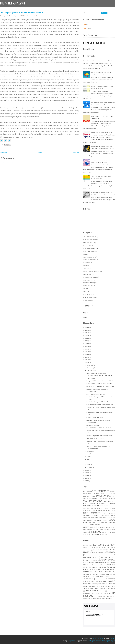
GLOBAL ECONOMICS (99, 567)
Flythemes (72, 641)
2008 (87, 481)
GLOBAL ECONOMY (89, 257)
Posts (87, 25)
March (89, 465)
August (89, 451)
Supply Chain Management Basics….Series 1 (99, 402)
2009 (87, 478)
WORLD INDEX (87, 300)
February (89, 467)
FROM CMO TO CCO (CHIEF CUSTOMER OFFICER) (100, 386)
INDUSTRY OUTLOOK (89, 515)
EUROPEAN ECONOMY (90, 251)
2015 (87, 357)
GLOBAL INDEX (107, 511)
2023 (87, 335)
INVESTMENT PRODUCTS (90, 518)
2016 (87, 354)
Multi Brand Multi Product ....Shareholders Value (100, 405)
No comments (32, 16)
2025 (87, 330)
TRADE (85, 291)
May (88, 459)
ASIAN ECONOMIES (89, 237)
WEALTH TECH (106, 532)
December (90, 365)
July (88, 454)
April (88, 462)
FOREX (85, 254)
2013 (87, 362)
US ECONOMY (87, 294)
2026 (87, 327)
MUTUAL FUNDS (88, 274)
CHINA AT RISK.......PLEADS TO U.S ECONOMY (99, 384)
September (90, 371)
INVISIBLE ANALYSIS (13, 3)
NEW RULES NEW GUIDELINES (107, 584)
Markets (105, 520)
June (88, 457)
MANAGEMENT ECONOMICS (91, 271)
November (90, 368)
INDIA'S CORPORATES (89, 260)
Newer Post (4, 153)
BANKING (86, 548)
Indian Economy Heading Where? (96, 394)
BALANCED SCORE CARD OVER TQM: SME (98, 428)
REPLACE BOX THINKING (106, 586)
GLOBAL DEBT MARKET (102, 508)
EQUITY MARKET (89, 504)
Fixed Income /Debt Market (92, 565)
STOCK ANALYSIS (88, 286)
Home (40, 153)
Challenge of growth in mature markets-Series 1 (21, 13)
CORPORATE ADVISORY (108, 499)
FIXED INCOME (104, 506)
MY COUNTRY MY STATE (90, 277)
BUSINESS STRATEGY (89, 240)
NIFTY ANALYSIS (88, 280)
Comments (88, 28)
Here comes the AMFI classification (102, 132)
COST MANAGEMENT (89, 248)
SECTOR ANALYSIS (89, 283)
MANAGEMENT (111, 518)
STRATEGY (92, 530)
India (85, 266)
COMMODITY (87, 246)
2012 (87, 470)
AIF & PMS (86, 491)
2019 (87, 346)
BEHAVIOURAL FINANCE (91, 494)
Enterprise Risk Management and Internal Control (100, 381)
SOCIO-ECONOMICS (105, 527)
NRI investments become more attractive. (103, 102)
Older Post (76, 153)
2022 (87, 338)
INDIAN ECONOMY (109, 513)
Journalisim (87, 268)
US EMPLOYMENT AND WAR (95, 417)
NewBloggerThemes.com (94, 641)
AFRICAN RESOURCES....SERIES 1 (96, 438)
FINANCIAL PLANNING (91, 506)
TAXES (85, 289)
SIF (98, 527)
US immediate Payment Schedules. (96, 373)
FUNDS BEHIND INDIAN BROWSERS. (102, 192)
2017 (87, 352)
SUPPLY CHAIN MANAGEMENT (103, 530)
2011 (87, 473)
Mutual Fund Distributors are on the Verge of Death (98, 61)
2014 (87, 360)
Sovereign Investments (93, 425)
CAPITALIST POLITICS (98, 552)
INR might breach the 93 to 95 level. (101, 72)
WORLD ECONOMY (89, 297)
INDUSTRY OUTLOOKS (102, 515)
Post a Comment (8, 163)
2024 (87, 333)
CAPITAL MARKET (88, 243)
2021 (87, 341)
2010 (87, 475)
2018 (87, 349)
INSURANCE (87, 263)
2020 (87, 344)
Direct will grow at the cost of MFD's (102, 146)
